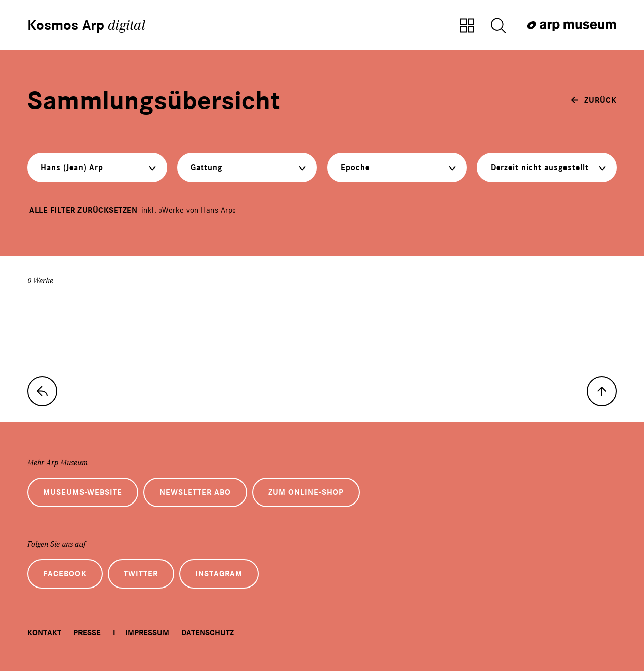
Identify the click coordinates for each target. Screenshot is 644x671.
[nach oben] (602, 391)
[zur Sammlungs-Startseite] (42, 391)
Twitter (141, 574)
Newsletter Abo (195, 492)
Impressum (147, 633)
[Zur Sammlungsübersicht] (467, 26)
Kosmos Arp (86, 25)
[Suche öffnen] (498, 26)
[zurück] (594, 100)
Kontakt (44, 633)
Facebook (65, 574)
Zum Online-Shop (306, 492)
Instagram (219, 574)
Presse (87, 633)
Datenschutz (208, 633)
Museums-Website (83, 492)
